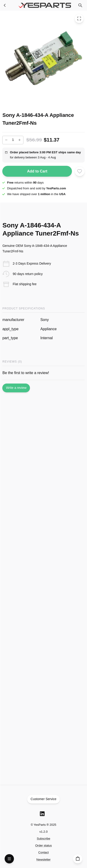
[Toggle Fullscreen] (79, 18)
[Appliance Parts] (5, 5)
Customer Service (44, 799)
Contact (43, 852)
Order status (44, 845)
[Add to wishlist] (80, 171)
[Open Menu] (9, 859)
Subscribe (44, 839)
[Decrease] (6, 140)
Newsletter (43, 860)
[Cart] (78, 859)
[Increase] (19, 140)
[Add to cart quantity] (13, 140)
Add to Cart (37, 171)
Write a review (16, 388)
